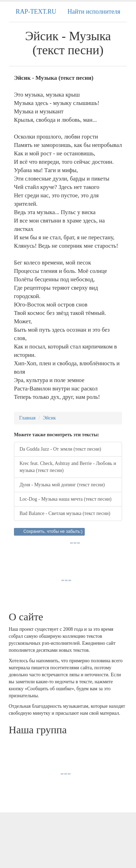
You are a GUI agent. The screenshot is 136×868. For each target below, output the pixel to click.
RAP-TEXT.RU (36, 12)
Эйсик (49, 418)
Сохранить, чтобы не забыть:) (53, 531)
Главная (27, 418)
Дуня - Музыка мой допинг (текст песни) (62, 485)
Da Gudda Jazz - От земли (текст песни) (60, 449)
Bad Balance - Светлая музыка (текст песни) (65, 513)
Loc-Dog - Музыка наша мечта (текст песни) (66, 499)
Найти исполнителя (94, 12)
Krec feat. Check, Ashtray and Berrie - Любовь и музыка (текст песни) (68, 467)
